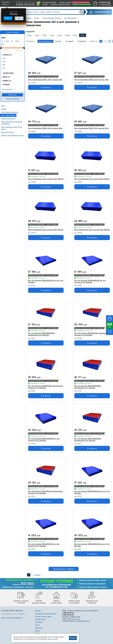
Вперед (37, 575)
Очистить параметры (12, 99)
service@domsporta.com (82, 621)
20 (4, 58)
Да (8, 18)
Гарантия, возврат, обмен (43, 616)
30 (4, 61)
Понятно (73, 638)
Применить (12, 95)
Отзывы (37, 625)
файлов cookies (53, 639)
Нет (19, 18)
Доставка (53, 2)
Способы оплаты (40, 619)
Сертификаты (55, 4)
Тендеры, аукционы (65, 2)
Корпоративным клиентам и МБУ (46, 614)
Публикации (39, 628)
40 (4, 65)
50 (4, 68)
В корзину (46, 87)
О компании (46, 2)
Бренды (37, 631)
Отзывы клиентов (65, 4)
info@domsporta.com (73, 619)
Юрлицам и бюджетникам (81, 2)
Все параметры (7, 89)
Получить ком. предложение (82, 4)
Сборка (37, 634)
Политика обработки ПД (15, 618)
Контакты (45, 4)
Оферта (4, 618)
